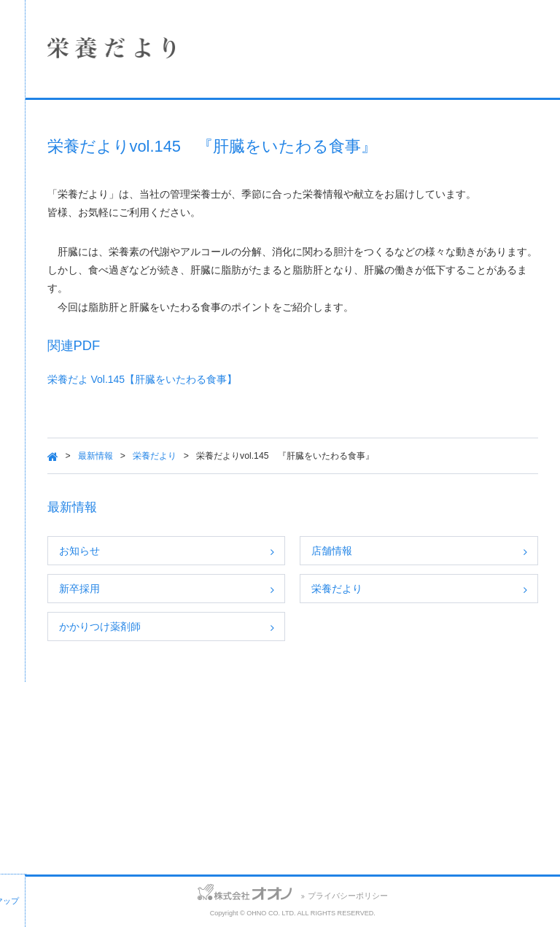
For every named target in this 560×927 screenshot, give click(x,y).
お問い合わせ (29, 893)
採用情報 (113, 260)
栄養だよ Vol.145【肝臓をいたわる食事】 (300, 416)
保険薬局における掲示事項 (113, 337)
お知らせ (237, 588)
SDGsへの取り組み (113, 298)
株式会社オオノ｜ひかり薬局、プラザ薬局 (91, 56)
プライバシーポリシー (427, 896)
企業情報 (113, 144)
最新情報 (253, 492)
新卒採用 (237, 626)
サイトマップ (151, 893)
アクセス (89, 893)
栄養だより (312, 492)
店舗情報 (113, 182)
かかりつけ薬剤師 (257, 664)
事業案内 (113, 221)
